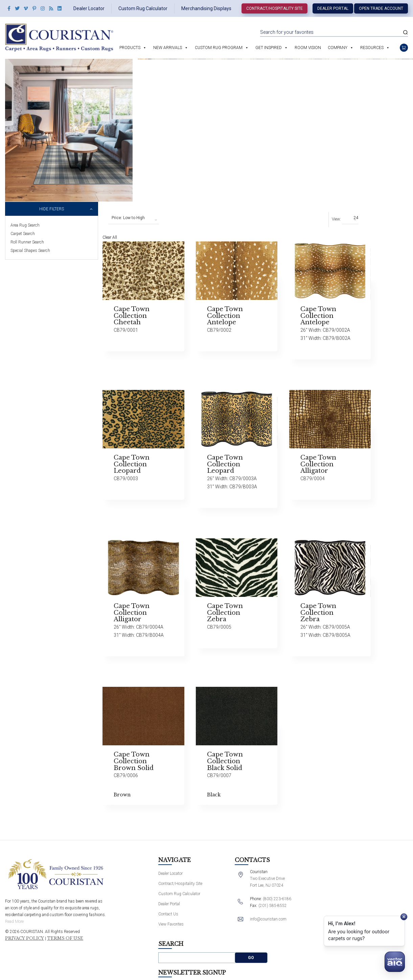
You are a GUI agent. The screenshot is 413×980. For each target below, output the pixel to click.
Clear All (116, 237)
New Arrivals (168, 48)
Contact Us (153, 910)
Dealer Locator (89, 8)
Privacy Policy (25, 934)
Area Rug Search (25, 225)
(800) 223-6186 (254, 894)
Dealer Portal (333, 8)
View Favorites (155, 920)
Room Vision (308, 48)
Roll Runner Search (27, 242)
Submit (394, 915)
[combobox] (134, 218)
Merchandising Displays (206, 8)
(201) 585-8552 (250, 901)
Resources (372, 48)
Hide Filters (52, 209)
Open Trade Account (381, 8)
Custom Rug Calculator (143, 8)
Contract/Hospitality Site (274, 8)
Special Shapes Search (30, 251)
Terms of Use (65, 934)
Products (130, 48)
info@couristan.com (245, 915)
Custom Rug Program (219, 48)
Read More (14, 917)
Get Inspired (269, 48)
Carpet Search (23, 234)
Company (338, 48)
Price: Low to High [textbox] (128, 218)
